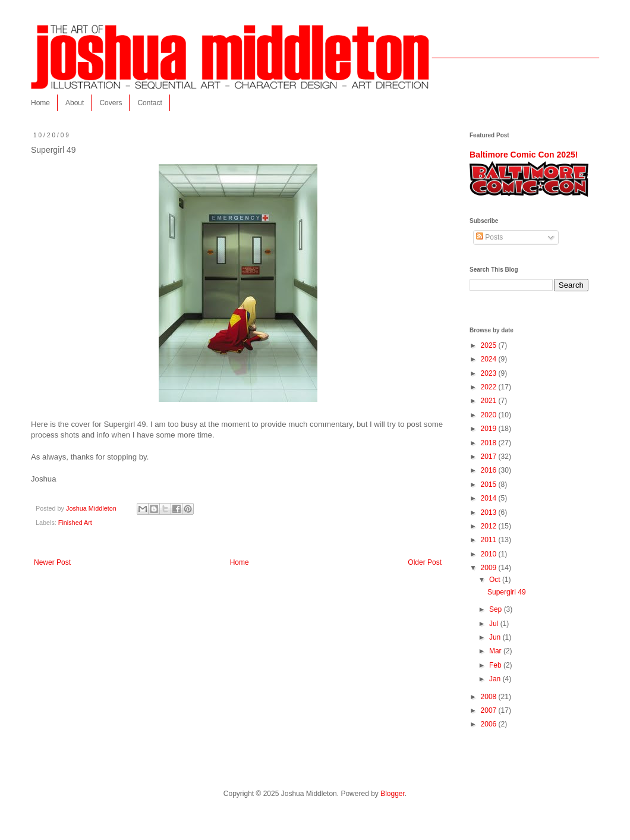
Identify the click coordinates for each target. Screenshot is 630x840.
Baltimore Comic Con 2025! (524, 155)
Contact (149, 103)
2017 (490, 457)
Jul (495, 624)
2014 (490, 498)
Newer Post (52, 562)
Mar (496, 651)
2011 (490, 540)
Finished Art (75, 523)
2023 (490, 373)
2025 (490, 345)
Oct (496, 580)
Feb (496, 665)
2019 (490, 429)
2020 (490, 415)
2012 (490, 526)
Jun (496, 637)
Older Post (425, 562)
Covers (111, 103)
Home (40, 103)
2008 (490, 697)
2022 (490, 387)
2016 (490, 470)
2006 (490, 724)
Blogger (393, 794)
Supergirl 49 (507, 592)
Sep (497, 609)
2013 (490, 512)
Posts (489, 237)
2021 (490, 401)
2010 (490, 554)
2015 (490, 485)
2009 (490, 568)
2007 (490, 710)
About (75, 103)
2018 (490, 443)
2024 (490, 359)
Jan (496, 679)
